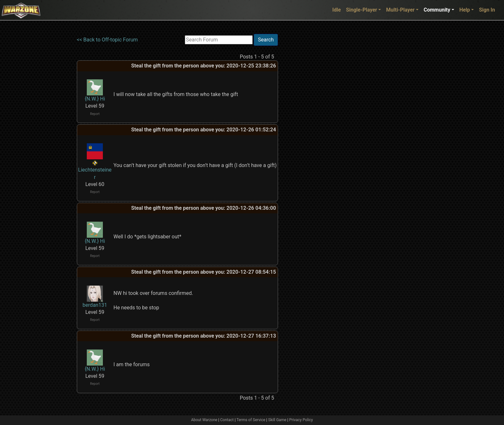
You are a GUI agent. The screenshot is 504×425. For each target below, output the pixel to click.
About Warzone (204, 420)
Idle (337, 10)
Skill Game (277, 420)
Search (266, 40)
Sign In (487, 10)
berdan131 (95, 305)
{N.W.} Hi (95, 99)
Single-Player (361, 10)
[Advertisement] (304, 130)
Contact (227, 420)
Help (465, 10)
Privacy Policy (301, 420)
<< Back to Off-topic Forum (107, 40)
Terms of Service (251, 420)
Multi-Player (400, 10)
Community (437, 10)
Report (95, 114)
